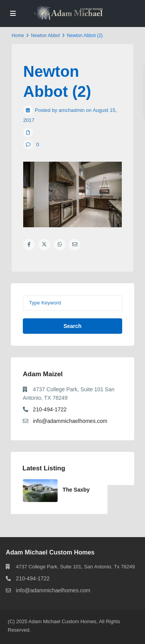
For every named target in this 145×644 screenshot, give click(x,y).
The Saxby (76, 490)
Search (72, 326)
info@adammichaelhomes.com (70, 421)
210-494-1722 (50, 409)
